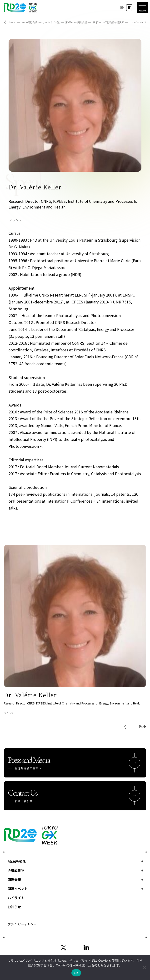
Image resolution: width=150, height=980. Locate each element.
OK (76, 973)
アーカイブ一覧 (51, 22)
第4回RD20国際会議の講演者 (108, 22)
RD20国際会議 (29, 22)
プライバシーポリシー (22, 924)
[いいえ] (144, 967)
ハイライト (16, 898)
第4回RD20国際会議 (76, 22)
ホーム (12, 22)
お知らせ (14, 907)
